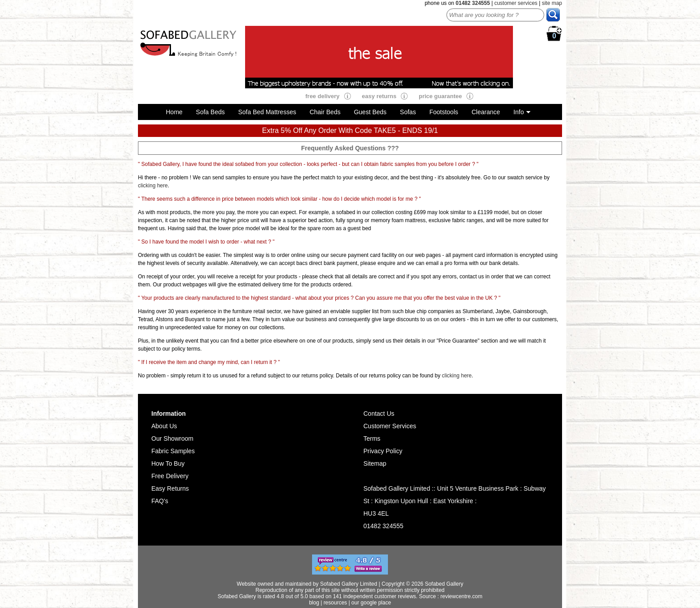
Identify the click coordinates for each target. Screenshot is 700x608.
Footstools (444, 112)
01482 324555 (383, 526)
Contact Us (379, 414)
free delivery (323, 96)
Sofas (408, 112)
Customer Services (390, 426)
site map (552, 3)
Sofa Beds (210, 112)
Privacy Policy (383, 451)
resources (335, 603)
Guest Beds (370, 112)
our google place (371, 603)
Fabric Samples (173, 451)
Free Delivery (170, 476)
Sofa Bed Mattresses (267, 112)
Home (174, 112)
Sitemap (375, 463)
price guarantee (440, 96)
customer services (516, 3)
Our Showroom (172, 438)
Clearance (486, 112)
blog (314, 603)
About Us (164, 426)
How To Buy (168, 463)
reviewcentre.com (462, 596)
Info (519, 112)
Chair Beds (325, 112)
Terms (372, 438)
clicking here (153, 186)
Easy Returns (170, 488)
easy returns (379, 96)
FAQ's (160, 501)
